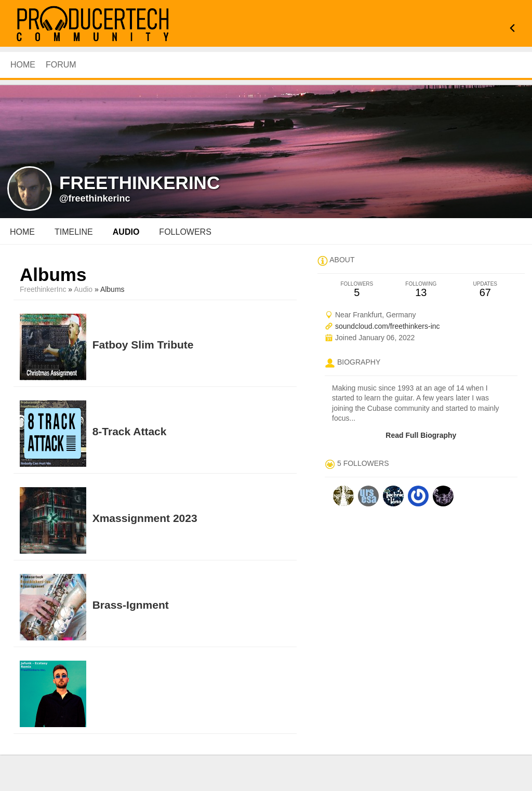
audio (126, 232)
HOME (23, 65)
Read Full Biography (421, 435)
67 (485, 290)
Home (22, 232)
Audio (83, 289)
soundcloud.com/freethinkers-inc (388, 326)
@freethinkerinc (95, 198)
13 (421, 290)
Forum (61, 65)
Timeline (74, 232)
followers (185, 232)
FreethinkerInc (43, 289)
